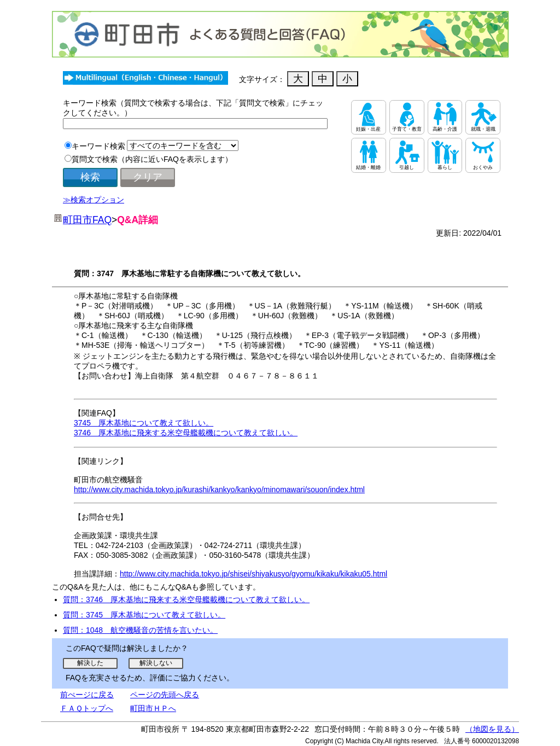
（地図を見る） (492, 729)
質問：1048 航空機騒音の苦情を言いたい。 (140, 630)
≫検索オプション (94, 200)
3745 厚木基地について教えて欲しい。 (144, 423)
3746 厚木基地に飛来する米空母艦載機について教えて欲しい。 (186, 433)
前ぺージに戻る (87, 695)
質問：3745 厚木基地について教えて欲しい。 (144, 615)
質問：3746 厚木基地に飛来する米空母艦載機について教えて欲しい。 (186, 599)
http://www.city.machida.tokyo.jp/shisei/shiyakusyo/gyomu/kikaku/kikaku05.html (253, 574)
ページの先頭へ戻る (165, 695)
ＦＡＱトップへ (87, 708)
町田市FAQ (87, 220)
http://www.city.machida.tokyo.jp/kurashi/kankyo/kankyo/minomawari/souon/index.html (219, 489)
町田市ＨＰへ (153, 708)
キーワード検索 (98, 146)
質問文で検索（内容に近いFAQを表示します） (152, 159)
